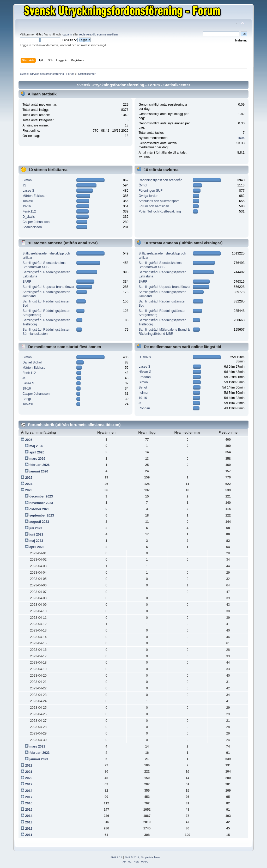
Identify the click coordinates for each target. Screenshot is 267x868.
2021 (29, 772)
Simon (27, 180)
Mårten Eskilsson (35, 196)
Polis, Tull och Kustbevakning (160, 211)
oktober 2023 (40, 509)
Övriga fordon (148, 196)
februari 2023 (40, 753)
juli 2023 (36, 528)
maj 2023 (36, 541)
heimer (143, 393)
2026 (29, 440)
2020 (29, 778)
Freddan (144, 377)
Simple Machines (150, 857)
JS (24, 185)
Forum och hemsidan (154, 206)
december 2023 (41, 496)
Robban (144, 408)
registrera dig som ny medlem (99, 34)
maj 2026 (36, 446)
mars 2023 (37, 746)
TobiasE (28, 201)
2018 (29, 791)
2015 (29, 810)
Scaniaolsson (32, 227)
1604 (241, 138)
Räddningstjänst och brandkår (160, 180)
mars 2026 (37, 459)
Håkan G (145, 372)
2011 (29, 835)
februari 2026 (40, 465)
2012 (29, 829)
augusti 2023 (39, 522)
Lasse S (28, 191)
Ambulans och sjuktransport (159, 201)
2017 (29, 797)
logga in (67, 34)
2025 (29, 478)
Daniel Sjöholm (33, 362)
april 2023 (37, 547)
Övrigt (143, 185)
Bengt (27, 399)
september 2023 (42, 515)
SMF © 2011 (132, 857)
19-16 (27, 206)
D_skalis (29, 217)
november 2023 (41, 503)
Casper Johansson (36, 222)
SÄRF (27, 282)
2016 (29, 803)
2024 (29, 484)
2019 (29, 784)
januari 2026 (39, 471)
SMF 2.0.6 (117, 857)
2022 (29, 766)
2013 (29, 822)
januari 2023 (39, 759)
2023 (29, 490)
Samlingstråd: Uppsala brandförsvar (48, 287)
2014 (29, 816)
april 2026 (37, 452)
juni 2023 (36, 535)
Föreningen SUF (150, 191)
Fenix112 (29, 211)
